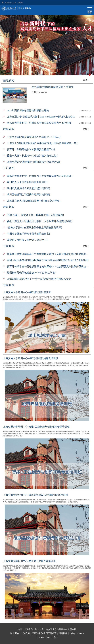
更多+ (86, 80)
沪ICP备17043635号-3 (47, 637)
